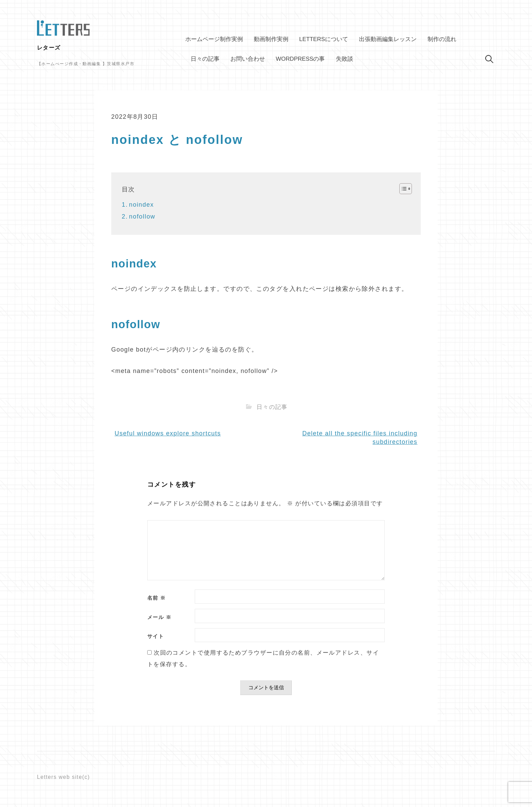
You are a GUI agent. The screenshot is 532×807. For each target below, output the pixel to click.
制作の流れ (442, 39)
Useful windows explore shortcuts (168, 433)
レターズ (49, 48)
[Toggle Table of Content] (402, 189)
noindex (141, 205)
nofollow (142, 217)
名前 (157, 598)
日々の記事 (205, 59)
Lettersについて (324, 39)
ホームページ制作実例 (214, 39)
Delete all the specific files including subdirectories (360, 438)
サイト (156, 636)
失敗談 (345, 59)
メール (159, 617)
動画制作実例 (271, 39)
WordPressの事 (300, 59)
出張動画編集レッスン (388, 39)
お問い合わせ (248, 59)
